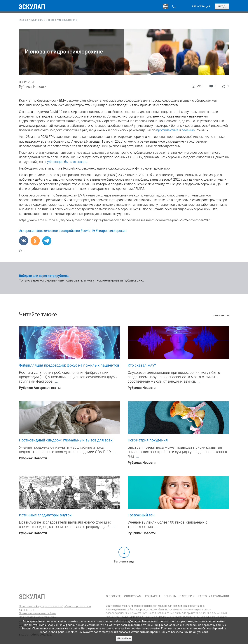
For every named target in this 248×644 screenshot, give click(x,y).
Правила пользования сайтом (37, 613)
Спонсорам (133, 596)
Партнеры (187, 596)
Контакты (152, 596)
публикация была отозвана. (67, 162)
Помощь (170, 596)
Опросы (148, 6)
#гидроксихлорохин (111, 231)
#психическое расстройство (58, 231)
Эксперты (100, 6)
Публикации (125, 6)
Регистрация (201, 6)
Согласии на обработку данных (205, 625)
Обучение (77, 6)
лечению (188, 130)
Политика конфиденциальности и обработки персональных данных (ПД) (55, 608)
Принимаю (124, 638)
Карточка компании (213, 596)
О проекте (113, 596)
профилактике (167, 130)
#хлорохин (27, 231)
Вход (222, 6)
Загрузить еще (124, 561)
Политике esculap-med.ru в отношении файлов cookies (143, 625)
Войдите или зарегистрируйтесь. (44, 276)
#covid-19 (88, 231)
